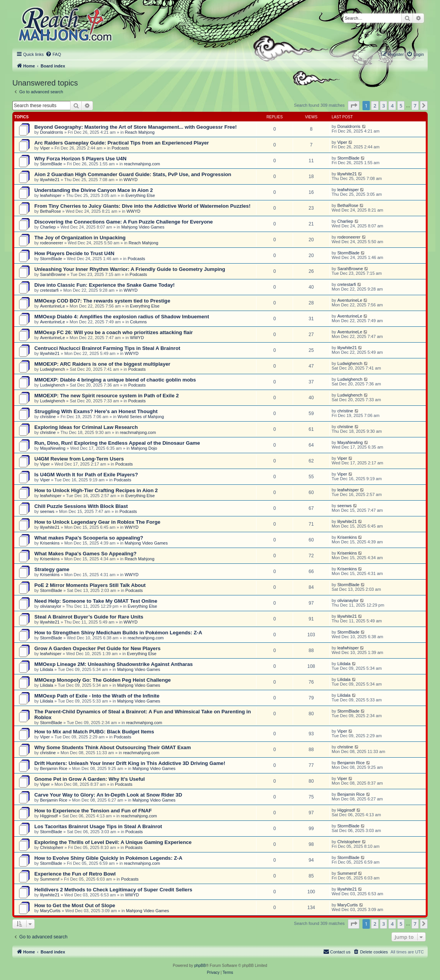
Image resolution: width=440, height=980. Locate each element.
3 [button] (384, 106)
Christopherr (52, 847)
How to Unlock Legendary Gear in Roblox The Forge (97, 522)
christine (48, 417)
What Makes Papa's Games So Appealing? (85, 554)
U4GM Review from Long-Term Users (79, 459)
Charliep (48, 227)
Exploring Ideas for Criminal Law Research (86, 427)
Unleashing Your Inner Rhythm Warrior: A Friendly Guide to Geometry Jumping (130, 269)
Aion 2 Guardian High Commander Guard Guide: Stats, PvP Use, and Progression (133, 174)
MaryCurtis (50, 911)
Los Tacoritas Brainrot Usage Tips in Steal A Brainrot (98, 826)
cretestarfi (49, 290)
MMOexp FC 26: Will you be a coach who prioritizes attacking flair (114, 332)
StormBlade (51, 164)
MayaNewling (53, 448)
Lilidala (47, 669)
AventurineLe (53, 306)
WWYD (131, 180)
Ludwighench (53, 369)
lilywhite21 (50, 180)
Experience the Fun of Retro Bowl (75, 874)
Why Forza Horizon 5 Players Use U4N (80, 159)
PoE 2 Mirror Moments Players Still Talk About (90, 585)
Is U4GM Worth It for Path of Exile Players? (86, 475)
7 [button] (415, 106)
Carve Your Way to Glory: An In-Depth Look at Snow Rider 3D (108, 795)
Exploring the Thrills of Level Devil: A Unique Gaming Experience (113, 842)
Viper (45, 148)
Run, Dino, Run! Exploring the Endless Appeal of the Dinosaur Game (117, 443)
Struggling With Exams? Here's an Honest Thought (96, 411)
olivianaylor (51, 606)
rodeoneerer (52, 243)
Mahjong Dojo (144, 448)
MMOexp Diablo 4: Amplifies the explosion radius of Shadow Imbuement (122, 317)
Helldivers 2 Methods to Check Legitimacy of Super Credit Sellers (113, 890)
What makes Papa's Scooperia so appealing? (89, 538)
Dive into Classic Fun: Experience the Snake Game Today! (105, 285)
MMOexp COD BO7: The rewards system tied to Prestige (102, 301)
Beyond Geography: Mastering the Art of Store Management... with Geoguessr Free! (136, 127)
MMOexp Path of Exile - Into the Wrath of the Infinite (97, 696)
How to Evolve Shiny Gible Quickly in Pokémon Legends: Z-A (108, 858)
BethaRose (51, 211)
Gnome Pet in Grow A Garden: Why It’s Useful (90, 779)
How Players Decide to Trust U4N (74, 253)
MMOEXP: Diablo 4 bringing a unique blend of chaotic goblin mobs (115, 380)
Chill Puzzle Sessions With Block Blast (81, 506)
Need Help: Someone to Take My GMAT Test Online (96, 601)
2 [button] (375, 106)
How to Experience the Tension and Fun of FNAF (93, 811)
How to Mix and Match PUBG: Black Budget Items (94, 732)
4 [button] (392, 106)
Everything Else (140, 195)
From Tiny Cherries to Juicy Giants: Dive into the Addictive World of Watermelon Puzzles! (142, 206)
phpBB (200, 966)
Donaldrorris (52, 132)
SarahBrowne (53, 274)
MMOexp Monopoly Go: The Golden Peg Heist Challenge (103, 680)
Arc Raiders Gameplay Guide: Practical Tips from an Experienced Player (122, 143)
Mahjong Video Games (143, 227)
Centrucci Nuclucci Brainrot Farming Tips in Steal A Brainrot (107, 348)
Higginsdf (49, 816)
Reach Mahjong (140, 132)
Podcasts (120, 148)
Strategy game (52, 569)
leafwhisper (51, 195)
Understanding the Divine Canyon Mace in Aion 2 (94, 190)
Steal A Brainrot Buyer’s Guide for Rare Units (89, 617)
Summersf (50, 879)
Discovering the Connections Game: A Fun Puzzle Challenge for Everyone (124, 222)
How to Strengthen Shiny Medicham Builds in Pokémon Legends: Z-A (118, 633)
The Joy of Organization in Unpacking (80, 238)
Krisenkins (50, 543)
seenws (47, 511)
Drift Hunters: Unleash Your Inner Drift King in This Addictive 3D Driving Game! (130, 763)
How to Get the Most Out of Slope (75, 905)
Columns (138, 322)
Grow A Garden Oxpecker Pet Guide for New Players (97, 648)
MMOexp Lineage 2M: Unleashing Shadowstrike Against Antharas (114, 664)
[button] (354, 106)
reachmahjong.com (142, 164)
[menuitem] (53, 54)
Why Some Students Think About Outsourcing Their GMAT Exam (113, 747)
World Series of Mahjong (141, 417)
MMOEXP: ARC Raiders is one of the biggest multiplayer (102, 364)
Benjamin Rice (54, 768)
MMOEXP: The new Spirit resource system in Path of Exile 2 (106, 396)
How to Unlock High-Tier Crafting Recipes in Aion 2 (96, 490)
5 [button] (401, 106)
